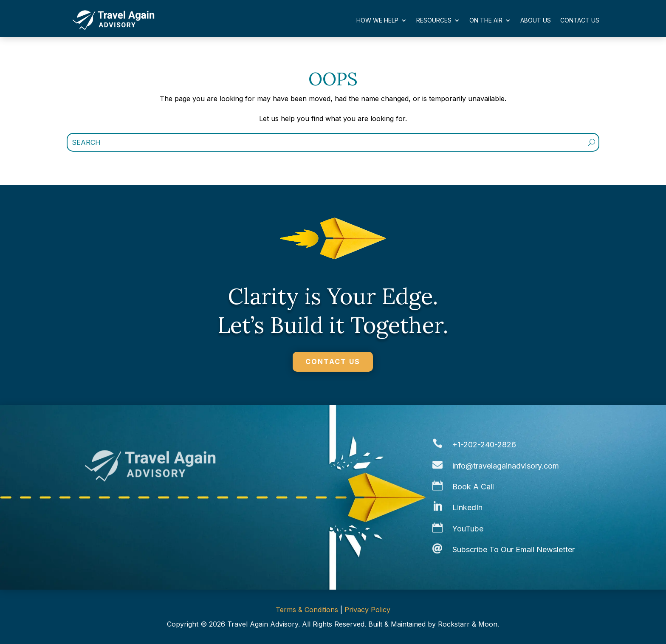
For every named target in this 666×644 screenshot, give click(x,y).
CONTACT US (333, 362)
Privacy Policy (367, 610)
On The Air (486, 20)
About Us (536, 20)
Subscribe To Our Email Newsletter (514, 549)
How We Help (377, 20)
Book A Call (473, 487)
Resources (434, 20)
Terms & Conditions (307, 610)
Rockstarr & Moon (468, 624)
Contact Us (580, 20)
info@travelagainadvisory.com (506, 466)
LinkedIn (467, 507)
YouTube (468, 529)
